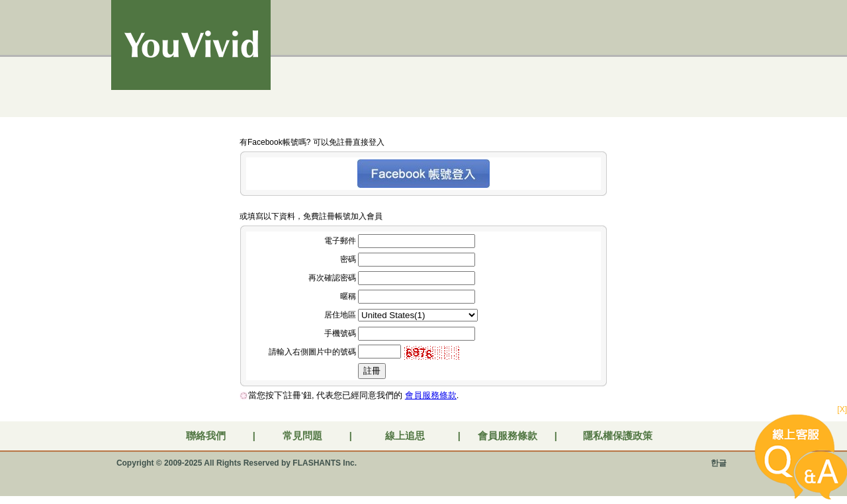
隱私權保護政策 (618, 436)
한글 (719, 463)
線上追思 (405, 436)
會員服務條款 (431, 395)
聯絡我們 (206, 436)
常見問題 (302, 436)
